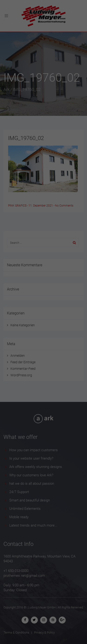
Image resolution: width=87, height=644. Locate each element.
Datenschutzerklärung (19, 322)
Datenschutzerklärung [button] (45, 395)
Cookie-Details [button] (22, 395)
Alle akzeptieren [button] (43, 353)
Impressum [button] (67, 395)
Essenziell (20, 337)
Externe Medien (60, 337)
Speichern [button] (44, 367)
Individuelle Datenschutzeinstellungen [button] (44, 383)
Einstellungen (34, 326)
